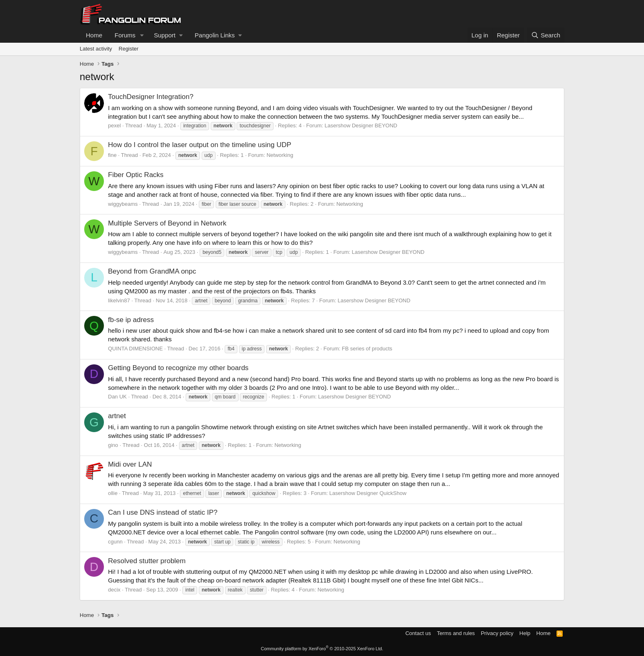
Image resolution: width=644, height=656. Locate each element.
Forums (125, 35)
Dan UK (117, 397)
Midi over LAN (130, 464)
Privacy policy (497, 633)
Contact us (418, 633)
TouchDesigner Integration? (151, 97)
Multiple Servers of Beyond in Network (167, 223)
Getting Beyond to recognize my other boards (178, 368)
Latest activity (96, 49)
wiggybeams (123, 204)
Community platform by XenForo (322, 649)
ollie (113, 493)
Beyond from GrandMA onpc (152, 271)
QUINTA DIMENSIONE (135, 349)
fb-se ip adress (131, 320)
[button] (142, 35)
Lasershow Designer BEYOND (361, 125)
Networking (280, 155)
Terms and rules (456, 633)
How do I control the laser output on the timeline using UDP (200, 145)
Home (94, 35)
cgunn (115, 542)
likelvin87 (119, 300)
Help (525, 633)
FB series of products (367, 349)
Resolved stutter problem (147, 561)
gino (113, 445)
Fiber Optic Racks (136, 175)
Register (129, 49)
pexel (114, 125)
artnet (117, 416)
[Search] (546, 35)
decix (114, 590)
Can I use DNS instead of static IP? (163, 512)
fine (112, 155)
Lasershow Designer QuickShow (368, 493)
